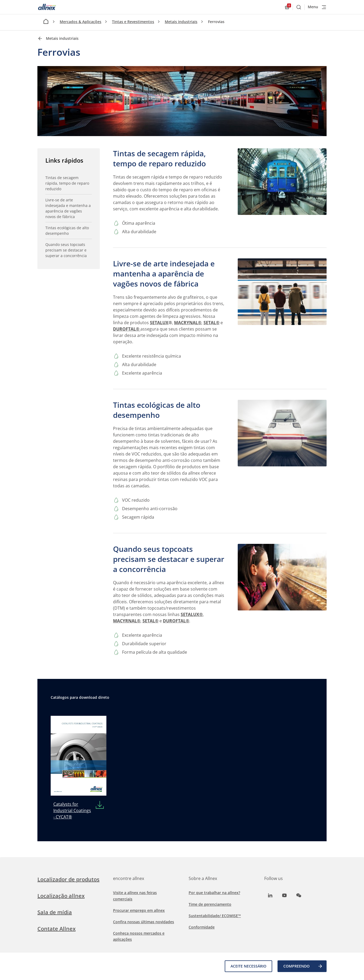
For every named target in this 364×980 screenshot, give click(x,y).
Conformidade (202, 927)
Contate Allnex (57, 929)
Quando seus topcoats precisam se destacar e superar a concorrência (66, 250)
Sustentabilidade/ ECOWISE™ (215, 916)
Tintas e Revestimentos (133, 22)
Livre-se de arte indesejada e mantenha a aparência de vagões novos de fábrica (68, 208)
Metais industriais (181, 22)
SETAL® (211, 323)
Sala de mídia (55, 912)
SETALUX (159, 323)
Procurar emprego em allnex (139, 910)
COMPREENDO (303, 966)
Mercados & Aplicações (81, 22)
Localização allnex (61, 896)
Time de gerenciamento (210, 904)
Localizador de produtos (68, 879)
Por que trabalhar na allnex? (214, 893)
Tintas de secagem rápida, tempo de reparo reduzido (67, 183)
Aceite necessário (248, 966)
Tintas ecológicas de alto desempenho (67, 231)
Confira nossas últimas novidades (144, 922)
